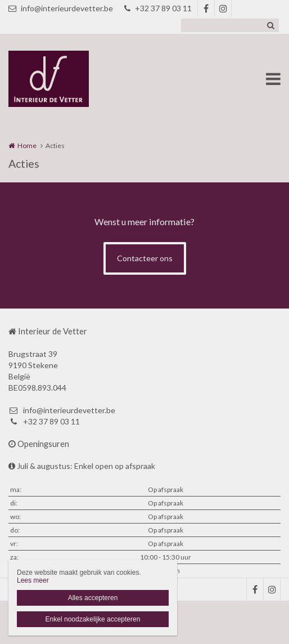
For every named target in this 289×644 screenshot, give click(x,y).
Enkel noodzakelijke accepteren (93, 619)
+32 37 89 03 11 (158, 8)
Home (27, 146)
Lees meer (33, 580)
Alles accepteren (93, 598)
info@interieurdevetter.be (61, 8)
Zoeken (270, 25)
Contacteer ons (145, 258)
